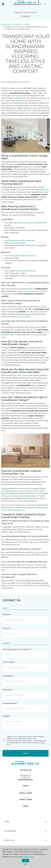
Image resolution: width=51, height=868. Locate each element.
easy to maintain (23, 317)
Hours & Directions (25, 779)
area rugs (28, 291)
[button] (41, 4)
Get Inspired (25, 831)
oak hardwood (19, 223)
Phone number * (9, 662)
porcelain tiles (7, 335)
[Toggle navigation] (3, 4)
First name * (7, 614)
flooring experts (17, 101)
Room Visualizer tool (28, 491)
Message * (6, 716)
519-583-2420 (25, 16)
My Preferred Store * (10, 703)
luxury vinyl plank (35, 223)
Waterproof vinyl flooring (19, 240)
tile (33, 240)
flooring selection (29, 498)
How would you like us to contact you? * (17, 649)
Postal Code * (7, 690)
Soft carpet (13, 256)
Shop (25, 822)
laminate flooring (28, 271)
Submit (25, 753)
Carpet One (6, 24)
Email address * (8, 676)
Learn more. (28, 857)
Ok (25, 860)
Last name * (7, 628)
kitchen (32, 245)
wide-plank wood (28, 256)
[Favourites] (45, 4)
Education (25, 840)
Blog (27, 24)
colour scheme (22, 375)
